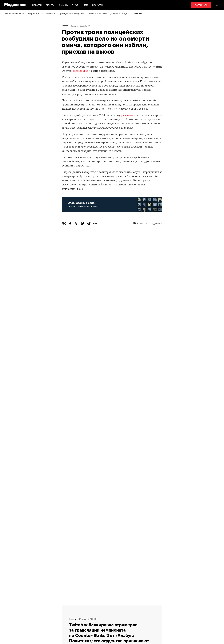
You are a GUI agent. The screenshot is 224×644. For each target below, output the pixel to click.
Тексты (76, 5)
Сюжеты (50, 5)
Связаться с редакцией (148, 223)
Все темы (139, 14)
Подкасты (98, 5)
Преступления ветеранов (71, 13)
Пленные (51, 13)
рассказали (128, 115)
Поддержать (201, 5)
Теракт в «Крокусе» (97, 13)
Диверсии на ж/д (119, 13)
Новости (37, 5)
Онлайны (63, 5)
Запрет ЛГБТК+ (35, 13)
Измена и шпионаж (15, 13)
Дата (86, 5)
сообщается (81, 71)
